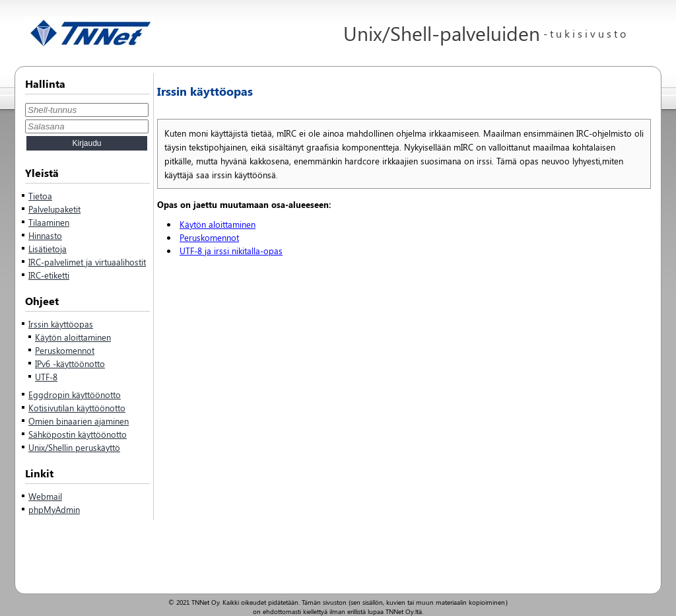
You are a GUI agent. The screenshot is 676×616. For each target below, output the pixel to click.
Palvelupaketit (54, 209)
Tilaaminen (49, 222)
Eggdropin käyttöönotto (75, 394)
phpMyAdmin (54, 509)
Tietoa (40, 196)
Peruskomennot (65, 350)
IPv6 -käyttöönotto (70, 363)
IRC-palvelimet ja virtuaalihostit (87, 262)
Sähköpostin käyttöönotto (78, 434)
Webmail (45, 496)
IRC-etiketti (49, 275)
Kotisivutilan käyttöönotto (77, 408)
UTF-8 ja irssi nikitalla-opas (231, 251)
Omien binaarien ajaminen (79, 421)
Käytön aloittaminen (73, 337)
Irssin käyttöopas (61, 324)
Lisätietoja (48, 249)
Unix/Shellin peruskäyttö (74, 447)
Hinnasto (45, 235)
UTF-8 (46, 377)
